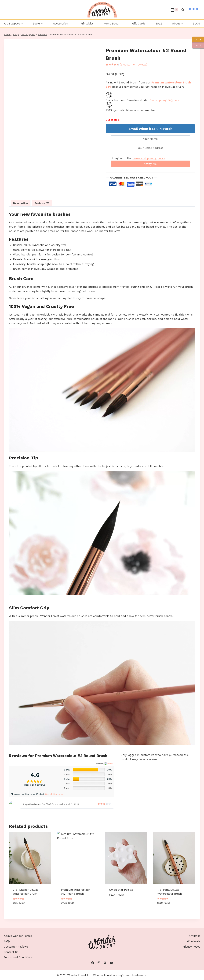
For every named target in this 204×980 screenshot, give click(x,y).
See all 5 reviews (54, 794)
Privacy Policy (191, 937)
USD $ (197, 40)
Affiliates (194, 926)
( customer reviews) (133, 65)
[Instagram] (99, 963)
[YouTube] (111, 963)
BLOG (196, 24)
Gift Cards (139, 24)
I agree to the (138, 158)
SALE (159, 24)
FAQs (7, 932)
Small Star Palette (121, 890)
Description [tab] (21, 203)
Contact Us (11, 943)
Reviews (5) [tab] (42, 203)
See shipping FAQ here (165, 100)
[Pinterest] (105, 963)
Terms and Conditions (18, 948)
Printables (87, 24)
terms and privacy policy (149, 158)
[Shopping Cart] (174, 10)
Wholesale (194, 932)
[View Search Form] (183, 10)
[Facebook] (93, 963)
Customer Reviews (16, 937)
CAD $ (197, 45)
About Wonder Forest (18, 926)
